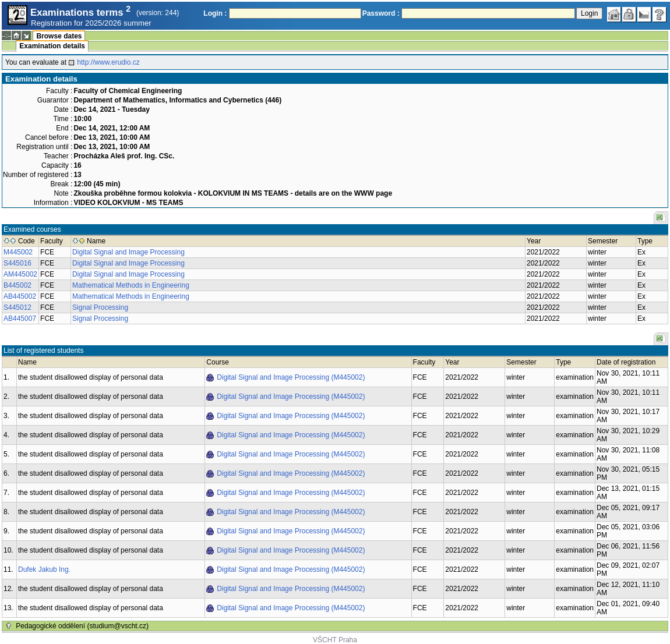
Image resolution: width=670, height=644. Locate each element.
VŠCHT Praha (335, 640)
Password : (381, 13)
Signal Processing (100, 307)
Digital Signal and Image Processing (128, 252)
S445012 (17, 307)
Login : (215, 13)
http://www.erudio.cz (108, 62)
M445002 (18, 252)
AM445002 (20, 274)
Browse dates (59, 36)
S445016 (17, 263)
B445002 (17, 285)
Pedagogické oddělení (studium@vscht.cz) (82, 626)
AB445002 (20, 296)
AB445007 (20, 319)
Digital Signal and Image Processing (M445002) (291, 377)
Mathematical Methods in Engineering (131, 285)
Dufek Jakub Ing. (44, 569)
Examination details (52, 46)
